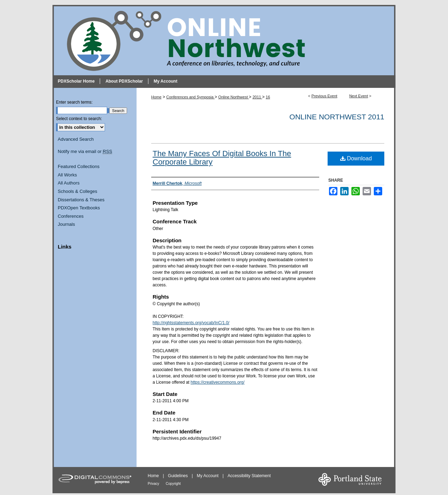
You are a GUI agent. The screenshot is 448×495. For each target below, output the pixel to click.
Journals (66, 224)
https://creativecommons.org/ (218, 382)
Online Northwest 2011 (337, 117)
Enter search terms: (74, 102)
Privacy (154, 484)
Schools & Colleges (78, 191)
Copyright (173, 484)
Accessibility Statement (249, 476)
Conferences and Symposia (190, 97)
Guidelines (178, 476)
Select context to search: (79, 119)
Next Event (359, 96)
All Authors (69, 183)
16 (268, 97)
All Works (67, 175)
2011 (257, 97)
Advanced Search (76, 139)
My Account (208, 476)
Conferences (71, 216)
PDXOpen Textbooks (79, 208)
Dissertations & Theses (81, 200)
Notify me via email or (85, 152)
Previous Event (324, 96)
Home (156, 97)
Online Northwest (234, 97)
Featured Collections (79, 166)
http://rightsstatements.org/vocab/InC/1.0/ (191, 323)
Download (356, 158)
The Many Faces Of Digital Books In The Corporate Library (222, 158)
